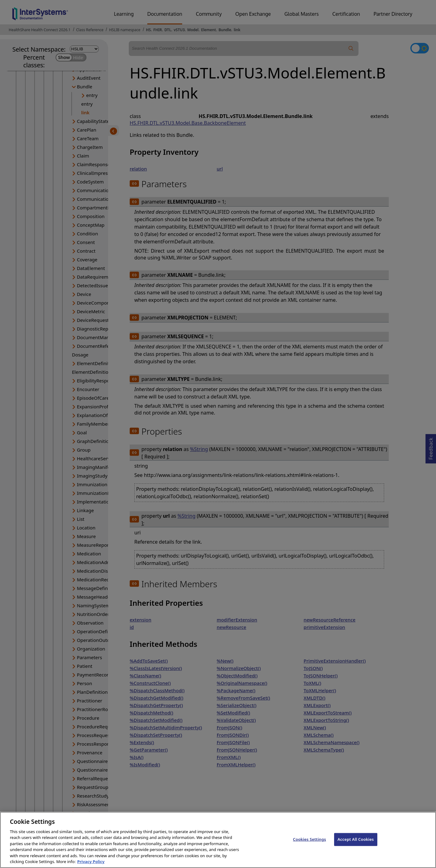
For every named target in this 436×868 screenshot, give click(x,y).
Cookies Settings (310, 845)
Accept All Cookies (356, 845)
